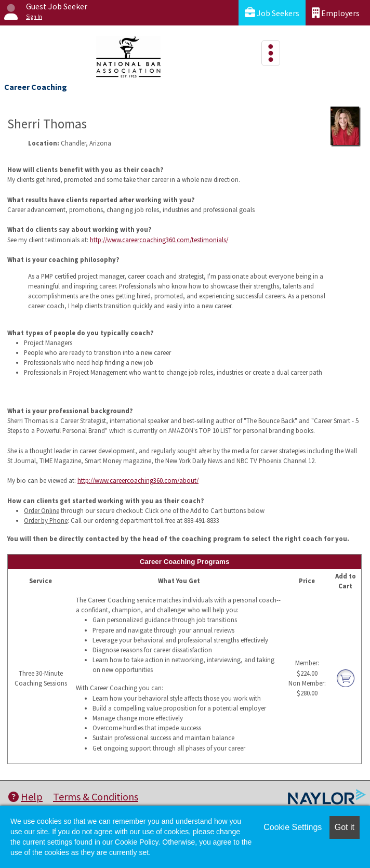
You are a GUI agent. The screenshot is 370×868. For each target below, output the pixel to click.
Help (25, 797)
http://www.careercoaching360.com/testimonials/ (159, 240)
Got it (345, 827)
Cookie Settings (293, 827)
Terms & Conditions (96, 797)
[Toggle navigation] (271, 53)
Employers (336, 13)
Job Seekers (272, 13)
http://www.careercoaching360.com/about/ (138, 480)
